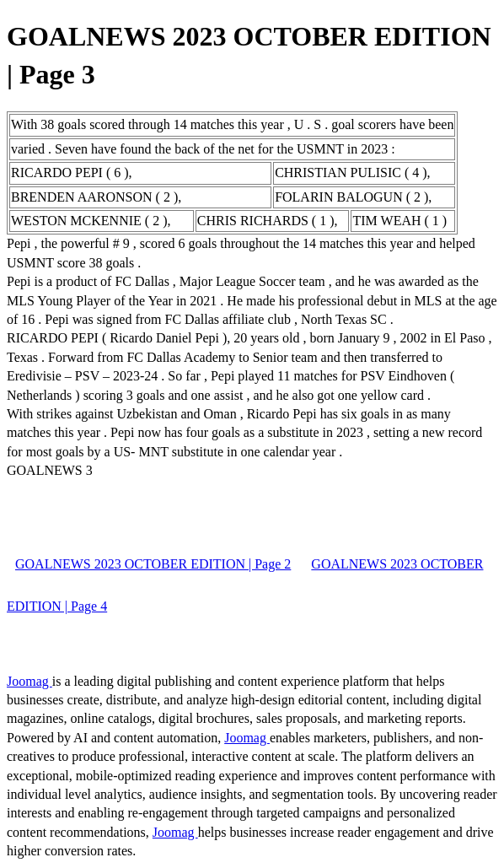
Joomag (29, 681)
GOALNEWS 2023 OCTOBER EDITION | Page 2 (153, 564)
